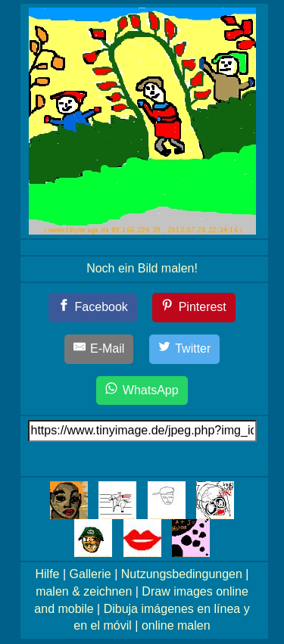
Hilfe (48, 574)
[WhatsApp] (142, 391)
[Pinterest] (194, 308)
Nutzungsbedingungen (182, 574)
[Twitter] (185, 349)
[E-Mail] (99, 349)
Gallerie (91, 574)
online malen (176, 625)
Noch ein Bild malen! (142, 268)
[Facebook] (93, 308)
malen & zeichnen (84, 591)
